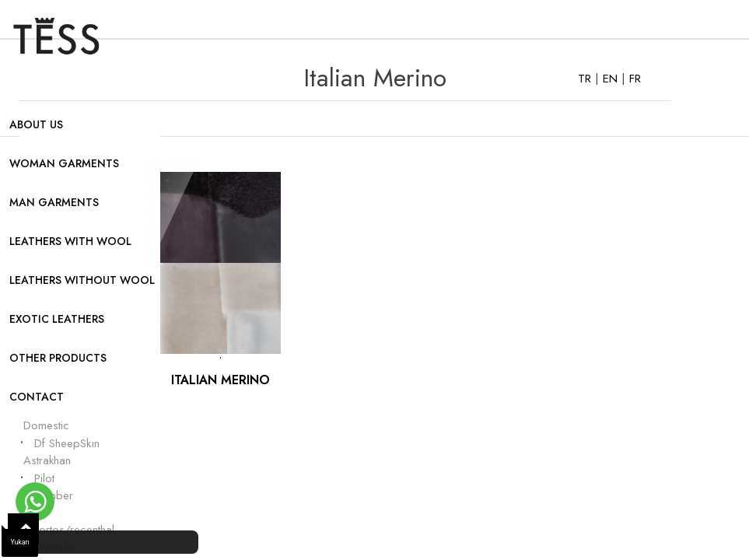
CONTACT (37, 397)
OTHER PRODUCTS (58, 358)
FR (635, 79)
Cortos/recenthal (73, 530)
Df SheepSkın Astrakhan (61, 452)
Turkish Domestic (46, 417)
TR (586, 79)
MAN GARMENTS (54, 202)
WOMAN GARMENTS (64, 163)
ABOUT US (36, 124)
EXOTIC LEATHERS (57, 319)
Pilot (44, 478)
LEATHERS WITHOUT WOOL (82, 280)
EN (612, 79)
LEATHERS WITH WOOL (70, 241)
